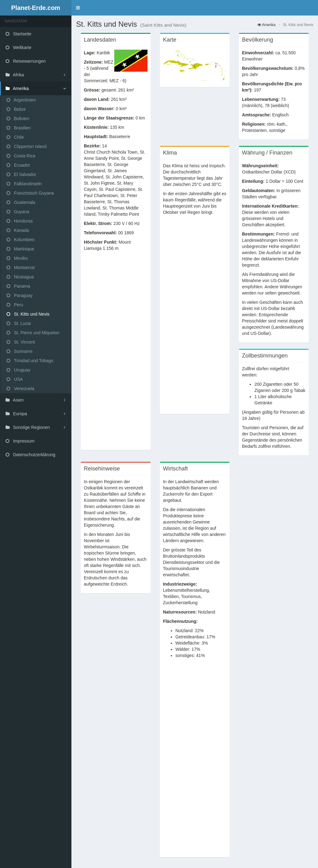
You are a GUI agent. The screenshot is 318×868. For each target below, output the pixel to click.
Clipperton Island (27, 146)
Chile (15, 137)
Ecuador (18, 165)
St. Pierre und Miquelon (33, 333)
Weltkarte (18, 47)
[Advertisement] (116, 354)
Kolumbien (20, 240)
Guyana (18, 212)
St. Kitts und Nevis (28, 314)
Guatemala (21, 202)
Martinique (20, 249)
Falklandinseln (24, 184)
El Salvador (21, 174)
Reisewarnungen (26, 61)
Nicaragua (20, 277)
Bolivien (18, 119)
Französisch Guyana (30, 193)
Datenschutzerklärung (30, 455)
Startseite (18, 34)
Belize (16, 109)
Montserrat (21, 268)
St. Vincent (21, 342)
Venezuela (20, 389)
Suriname (20, 351)
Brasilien (19, 128)
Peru (15, 305)
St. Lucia (19, 323)
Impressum (20, 441)
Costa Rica (21, 156)
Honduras (20, 221)
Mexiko (17, 258)
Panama (18, 286)
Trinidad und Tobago (30, 361)
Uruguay (18, 370)
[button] (78, 8)
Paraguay (20, 295)
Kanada (18, 230)
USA (15, 379)
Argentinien (21, 100)
